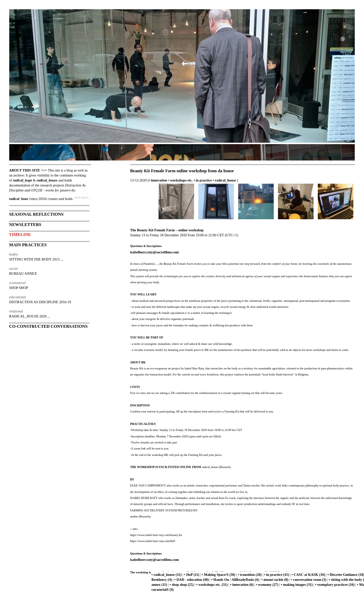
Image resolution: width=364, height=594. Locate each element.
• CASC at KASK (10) (308, 575)
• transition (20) (250, 575)
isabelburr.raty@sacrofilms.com (154, 252)
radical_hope (22, 180)
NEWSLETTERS (25, 225)
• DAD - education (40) (192, 580)
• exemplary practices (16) (335, 585)
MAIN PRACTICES (28, 245)
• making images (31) (297, 585)
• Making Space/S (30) (219, 575)
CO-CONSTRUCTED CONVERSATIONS (49, 326)
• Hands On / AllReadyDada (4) (235, 580)
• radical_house (224, 180)
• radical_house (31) (167, 575)
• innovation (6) (242, 585)
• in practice (202, 180)
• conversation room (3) (309, 580)
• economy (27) (267, 585)
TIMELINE (20, 235)
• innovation (158, 180)
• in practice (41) (277, 575)
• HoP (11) (192, 575)
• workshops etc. (180, 180)
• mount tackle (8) (275, 580)
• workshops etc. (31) (212, 585)
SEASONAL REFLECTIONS (36, 214)
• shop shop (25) (182, 585)
